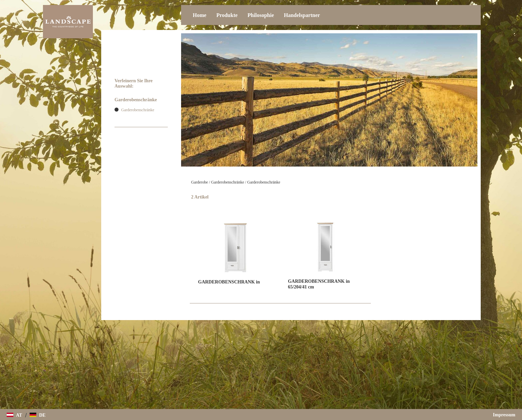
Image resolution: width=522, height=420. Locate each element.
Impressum (504, 415)
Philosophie (261, 15)
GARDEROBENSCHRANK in (229, 282)
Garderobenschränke (228, 182)
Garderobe (200, 182)
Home (200, 15)
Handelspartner (302, 15)
